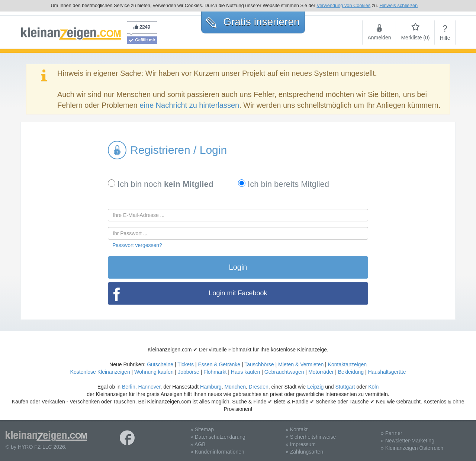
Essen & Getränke (219, 364)
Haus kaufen (246, 372)
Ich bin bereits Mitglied (284, 184)
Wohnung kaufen (154, 372)
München (235, 387)
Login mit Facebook (238, 293)
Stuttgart (345, 387)
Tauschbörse (259, 364)
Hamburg (211, 387)
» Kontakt (297, 429)
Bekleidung (351, 372)
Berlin (129, 387)
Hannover (149, 387)
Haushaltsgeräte (387, 372)
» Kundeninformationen (217, 452)
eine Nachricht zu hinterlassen (189, 105)
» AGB (198, 444)
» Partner (392, 433)
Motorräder (321, 372)
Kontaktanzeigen (347, 364)
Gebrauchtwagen (284, 372)
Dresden (259, 387)
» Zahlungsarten (304, 452)
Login (238, 267)
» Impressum (301, 444)
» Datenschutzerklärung (218, 437)
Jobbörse (189, 372)
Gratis (253, 22)
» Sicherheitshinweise (311, 437)
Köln (373, 387)
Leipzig (315, 387)
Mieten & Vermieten (301, 364)
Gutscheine (160, 364)
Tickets (186, 364)
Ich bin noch (161, 184)
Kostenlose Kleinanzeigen (100, 372)
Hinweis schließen (398, 5)
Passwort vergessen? (137, 245)
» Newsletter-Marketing (408, 441)
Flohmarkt (215, 372)
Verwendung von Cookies (343, 5)
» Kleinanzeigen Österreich (412, 448)
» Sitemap (202, 429)
